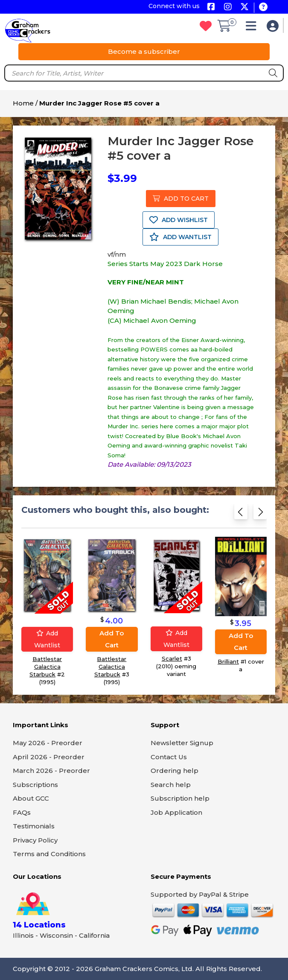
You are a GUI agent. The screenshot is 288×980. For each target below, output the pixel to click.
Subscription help (180, 798)
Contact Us (169, 757)
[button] (253, 28)
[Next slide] (260, 513)
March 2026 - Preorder (51, 771)
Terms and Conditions (49, 854)
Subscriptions (35, 785)
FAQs (22, 812)
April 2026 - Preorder (49, 757)
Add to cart (112, 639)
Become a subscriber (144, 51)
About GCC (31, 798)
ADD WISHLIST (179, 220)
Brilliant (228, 661)
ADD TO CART (181, 199)
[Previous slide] (241, 513)
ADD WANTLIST (180, 237)
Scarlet (172, 658)
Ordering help (175, 771)
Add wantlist (47, 639)
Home (23, 103)
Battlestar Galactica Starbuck (46, 667)
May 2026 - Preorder (48, 743)
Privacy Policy (35, 840)
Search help (171, 785)
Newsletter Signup (182, 743)
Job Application (176, 812)
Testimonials (34, 826)
